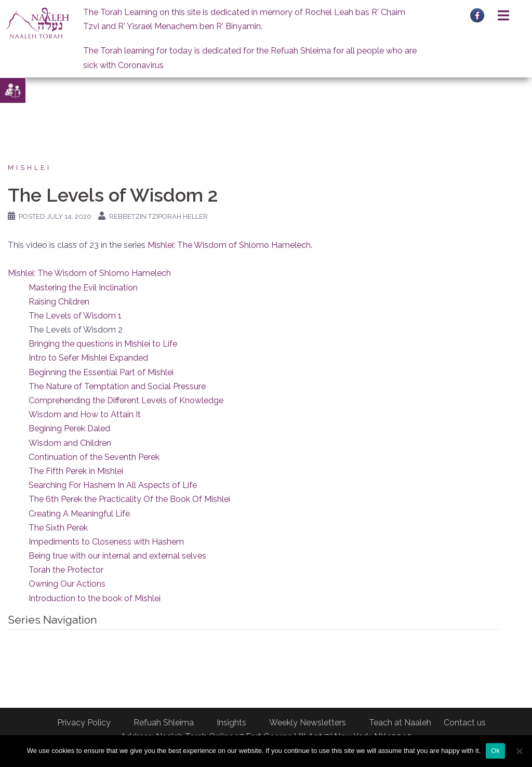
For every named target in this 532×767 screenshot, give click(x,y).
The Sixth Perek (58, 528)
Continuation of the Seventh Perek (94, 457)
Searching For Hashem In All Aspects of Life (113, 485)
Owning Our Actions (67, 584)
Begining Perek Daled (69, 428)
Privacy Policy (84, 723)
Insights (231, 723)
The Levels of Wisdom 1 (75, 316)
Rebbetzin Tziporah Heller (158, 216)
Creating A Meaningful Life (79, 514)
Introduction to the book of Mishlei (95, 598)
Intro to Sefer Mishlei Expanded (88, 358)
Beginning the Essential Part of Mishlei (101, 372)
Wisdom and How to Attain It (85, 414)
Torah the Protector (66, 570)
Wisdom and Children (70, 443)
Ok (495, 751)
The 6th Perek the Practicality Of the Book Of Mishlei (129, 499)
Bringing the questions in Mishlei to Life (103, 344)
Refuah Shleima (164, 723)
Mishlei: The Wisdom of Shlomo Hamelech (229, 245)
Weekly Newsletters (308, 723)
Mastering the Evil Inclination (83, 288)
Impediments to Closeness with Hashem (106, 542)
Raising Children (59, 302)
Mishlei (30, 168)
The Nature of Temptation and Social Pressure (117, 386)
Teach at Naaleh (400, 723)
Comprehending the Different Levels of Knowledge (126, 400)
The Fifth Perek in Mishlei (76, 471)
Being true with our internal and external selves (117, 556)
